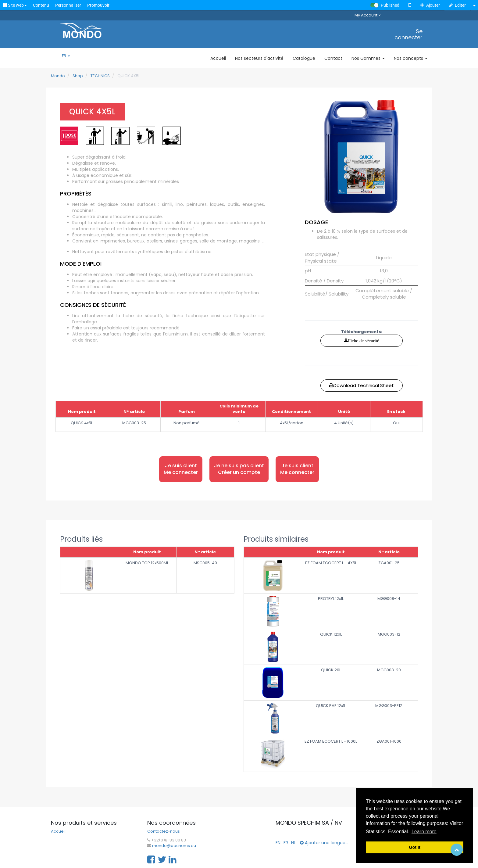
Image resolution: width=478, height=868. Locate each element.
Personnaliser (68, 5)
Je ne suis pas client (239, 469)
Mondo (58, 76)
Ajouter (430, 5)
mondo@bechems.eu (174, 846)
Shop (78, 76)
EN (278, 843)
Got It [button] (415, 847)
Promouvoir (98, 5)
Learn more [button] (424, 832)
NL (293, 843)
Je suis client (181, 469)
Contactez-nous (164, 831)
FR (66, 56)
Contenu (41, 5)
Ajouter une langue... (324, 843)
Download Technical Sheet (362, 385)
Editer (458, 5)
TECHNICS (100, 76)
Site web (15, 5)
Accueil (58, 831)
